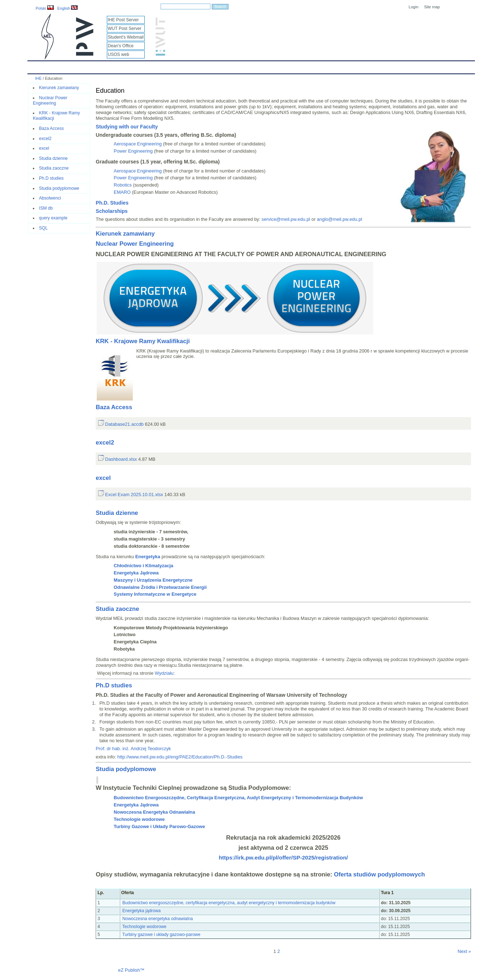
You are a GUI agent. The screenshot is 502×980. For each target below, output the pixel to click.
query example (53, 218)
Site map (432, 7)
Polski (45, 8)
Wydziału (164, 673)
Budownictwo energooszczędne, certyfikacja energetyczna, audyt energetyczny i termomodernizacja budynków (229, 903)
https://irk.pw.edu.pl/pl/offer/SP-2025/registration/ (283, 857)
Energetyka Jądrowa (136, 805)
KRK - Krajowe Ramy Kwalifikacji (143, 341)
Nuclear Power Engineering (50, 100)
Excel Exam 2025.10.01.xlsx (131, 495)
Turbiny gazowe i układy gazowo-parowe (161, 935)
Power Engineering (133, 151)
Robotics (123, 185)
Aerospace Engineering (138, 144)
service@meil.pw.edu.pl (286, 219)
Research (208, 66)
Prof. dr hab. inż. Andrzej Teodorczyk (133, 749)
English (68, 8)
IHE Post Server (123, 20)
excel (44, 148)
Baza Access (51, 128)
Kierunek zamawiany (59, 88)
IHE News (90, 66)
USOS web (119, 54)
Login (413, 7)
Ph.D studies (51, 178)
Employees (145, 66)
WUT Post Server (125, 29)
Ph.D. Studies (112, 203)
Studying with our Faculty (127, 127)
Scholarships (112, 211)
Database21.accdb (121, 424)
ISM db (46, 208)
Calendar (60, 66)
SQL (43, 228)
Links (303, 66)
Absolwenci (50, 198)
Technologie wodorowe (144, 927)
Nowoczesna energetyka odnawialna (157, 919)
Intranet (327, 66)
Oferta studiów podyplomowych (379, 874)
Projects (236, 66)
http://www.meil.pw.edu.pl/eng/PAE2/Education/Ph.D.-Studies (180, 757)
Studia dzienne (53, 158)
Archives (263, 66)
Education (177, 66)
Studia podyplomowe (59, 188)
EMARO (122, 192)
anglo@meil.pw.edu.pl (339, 219)
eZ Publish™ (131, 970)
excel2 (45, 139)
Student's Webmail (126, 37)
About (117, 66)
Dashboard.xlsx (118, 459)
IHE (37, 66)
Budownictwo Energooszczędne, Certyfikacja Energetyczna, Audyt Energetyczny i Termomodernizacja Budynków (238, 798)
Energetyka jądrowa (142, 911)
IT (285, 66)
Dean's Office (121, 46)
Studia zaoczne (54, 168)
